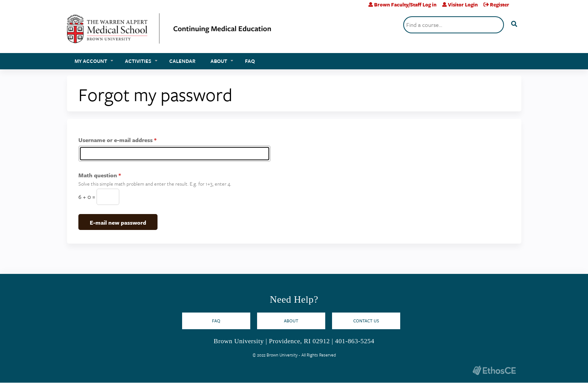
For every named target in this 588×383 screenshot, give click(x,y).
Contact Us (366, 321)
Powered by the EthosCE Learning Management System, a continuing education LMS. (494, 370)
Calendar (182, 61)
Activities (138, 61)
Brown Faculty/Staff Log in (405, 5)
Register (500, 5)
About (219, 61)
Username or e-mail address (115, 140)
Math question (98, 175)
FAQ (250, 61)
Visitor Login (463, 5)
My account (91, 61)
